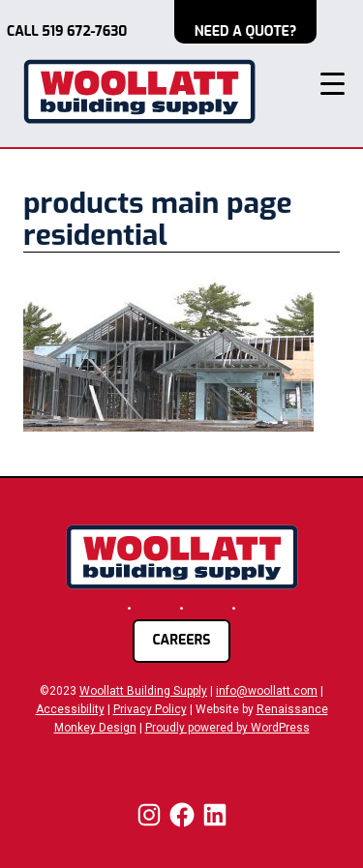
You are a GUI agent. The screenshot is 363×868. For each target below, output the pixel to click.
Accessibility (70, 709)
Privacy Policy (150, 709)
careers (181, 640)
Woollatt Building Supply (143, 691)
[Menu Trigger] (333, 83)
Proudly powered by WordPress (227, 728)
